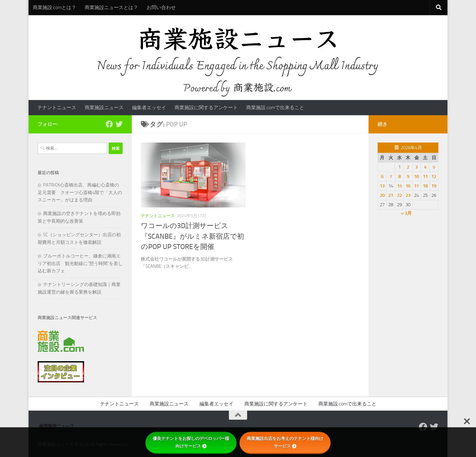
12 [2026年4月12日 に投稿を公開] (434, 176)
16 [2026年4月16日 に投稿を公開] (408, 186)
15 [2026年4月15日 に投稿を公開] (399, 186)
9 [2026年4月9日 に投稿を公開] (408, 176)
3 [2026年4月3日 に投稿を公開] (416, 167)
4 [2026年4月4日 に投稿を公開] (425, 167)
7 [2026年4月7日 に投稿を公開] (391, 176)
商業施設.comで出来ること (275, 108)
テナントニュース (57, 108)
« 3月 (406, 213)
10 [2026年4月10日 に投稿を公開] (416, 176)
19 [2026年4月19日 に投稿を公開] (434, 186)
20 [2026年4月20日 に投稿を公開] (382, 195)
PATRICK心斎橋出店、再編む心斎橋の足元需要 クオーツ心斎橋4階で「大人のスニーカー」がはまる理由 (80, 192)
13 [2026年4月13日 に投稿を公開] (382, 186)
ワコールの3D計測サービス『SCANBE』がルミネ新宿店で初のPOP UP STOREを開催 (192, 236)
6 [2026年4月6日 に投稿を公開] (382, 176)
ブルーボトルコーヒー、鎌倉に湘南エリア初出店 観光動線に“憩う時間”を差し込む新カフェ (80, 263)
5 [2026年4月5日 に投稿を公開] (434, 167)
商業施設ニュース (104, 108)
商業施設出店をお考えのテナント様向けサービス (285, 442)
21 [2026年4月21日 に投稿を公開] (391, 195)
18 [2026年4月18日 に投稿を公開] (425, 186)
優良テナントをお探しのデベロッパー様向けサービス (191, 442)
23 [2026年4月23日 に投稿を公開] (408, 195)
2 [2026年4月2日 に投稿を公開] (408, 167)
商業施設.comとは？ (54, 7)
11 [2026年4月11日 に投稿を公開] (425, 176)
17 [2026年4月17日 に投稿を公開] (416, 186)
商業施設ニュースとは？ (111, 7)
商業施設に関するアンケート (206, 108)
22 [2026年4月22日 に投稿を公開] (399, 195)
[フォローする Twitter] (119, 124)
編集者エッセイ (149, 108)
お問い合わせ (161, 7)
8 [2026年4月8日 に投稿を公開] (399, 176)
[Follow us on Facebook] (109, 124)
